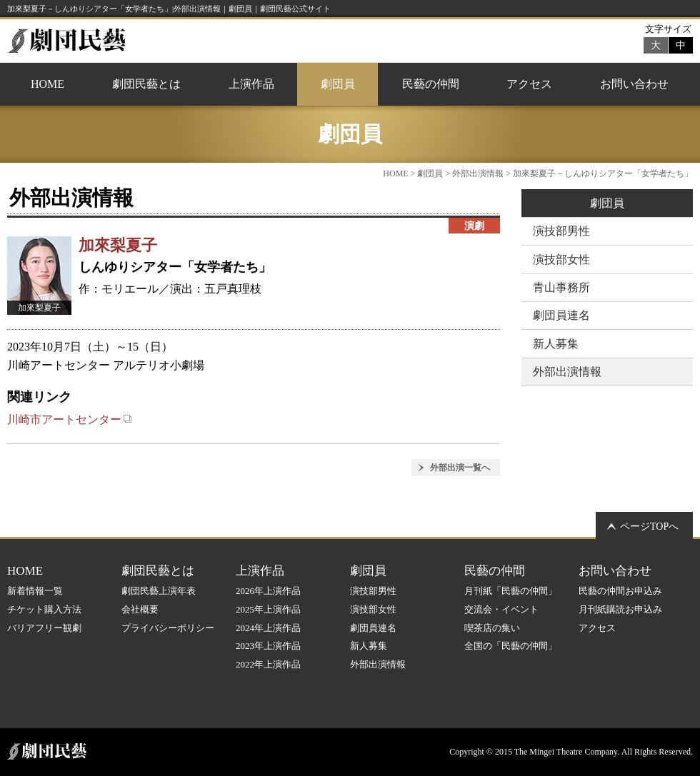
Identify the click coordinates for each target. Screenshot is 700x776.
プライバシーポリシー (168, 628)
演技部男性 (561, 231)
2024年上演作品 (268, 628)
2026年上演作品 (268, 591)
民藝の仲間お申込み (620, 591)
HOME (47, 84)
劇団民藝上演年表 (159, 591)
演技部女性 (561, 259)
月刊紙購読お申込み (620, 609)
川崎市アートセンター (70, 419)
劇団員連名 (561, 315)
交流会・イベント (501, 609)
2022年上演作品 (268, 664)
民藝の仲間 (431, 84)
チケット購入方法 (44, 609)
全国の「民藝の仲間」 (511, 646)
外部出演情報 (478, 173)
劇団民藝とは (146, 84)
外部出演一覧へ (460, 468)
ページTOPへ (649, 526)
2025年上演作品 (268, 609)
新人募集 (556, 344)
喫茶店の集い (492, 628)
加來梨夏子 (118, 245)
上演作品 (251, 84)
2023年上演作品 (268, 646)
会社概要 (140, 609)
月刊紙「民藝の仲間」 (511, 591)
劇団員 (338, 84)
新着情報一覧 (35, 591)
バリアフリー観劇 (44, 628)
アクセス (529, 84)
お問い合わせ (634, 84)
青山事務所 (561, 287)
